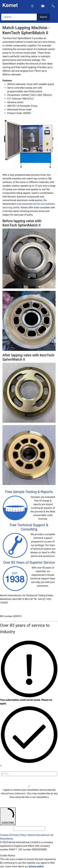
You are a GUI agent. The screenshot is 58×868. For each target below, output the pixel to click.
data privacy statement (13, 794)
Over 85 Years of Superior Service (29, 563)
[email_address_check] (29, 829)
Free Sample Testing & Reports (29, 492)
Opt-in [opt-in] (29, 783)
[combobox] (19, 17)
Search (43, 17)
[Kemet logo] (9, 5)
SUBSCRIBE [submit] (8, 816)
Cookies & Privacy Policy (13, 835)
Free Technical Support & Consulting (29, 527)
